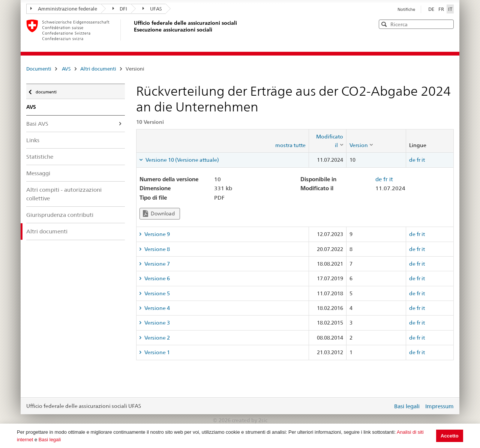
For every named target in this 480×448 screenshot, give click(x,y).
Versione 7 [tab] (157, 264)
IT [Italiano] (450, 9)
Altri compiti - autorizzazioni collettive (64, 194)
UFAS (152, 9)
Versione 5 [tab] (157, 293)
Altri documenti (98, 69)
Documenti (39, 69)
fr (418, 160)
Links (33, 140)
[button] (447, 24)
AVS (66, 69)
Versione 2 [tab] (157, 338)
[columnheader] (327, 141)
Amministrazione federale (64, 9)
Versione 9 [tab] (157, 234)
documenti (46, 90)
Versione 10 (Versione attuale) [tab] (182, 160)
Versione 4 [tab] (157, 308)
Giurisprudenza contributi (60, 215)
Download (159, 214)
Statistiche (40, 157)
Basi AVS (37, 124)
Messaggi (38, 173)
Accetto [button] (450, 436)
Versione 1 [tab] (157, 352)
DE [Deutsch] (432, 9)
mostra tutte (290, 145)
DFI (120, 9)
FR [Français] (442, 9)
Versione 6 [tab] (157, 278)
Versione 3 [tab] (157, 323)
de (412, 160)
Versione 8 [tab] (157, 249)
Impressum (439, 406)
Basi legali (50, 440)
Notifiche (406, 9)
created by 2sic (250, 420)
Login (385, 406)
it (423, 160)
